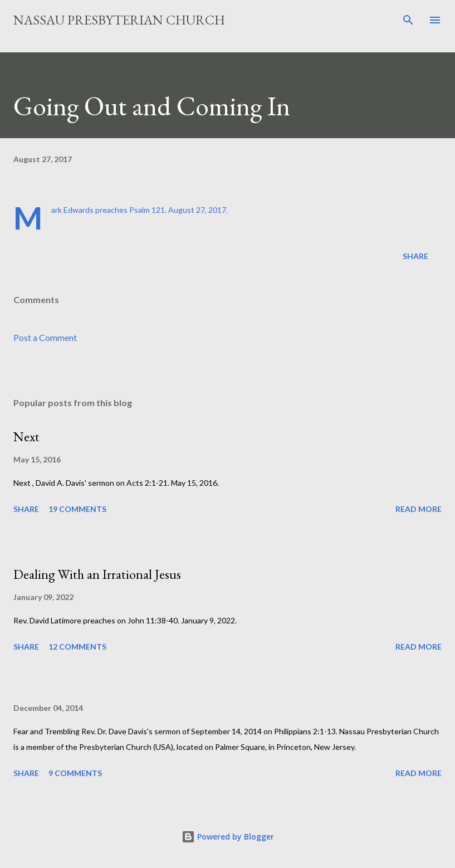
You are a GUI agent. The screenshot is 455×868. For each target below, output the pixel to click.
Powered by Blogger (228, 837)
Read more (419, 509)
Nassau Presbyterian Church (119, 20)
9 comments (75, 773)
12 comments (77, 647)
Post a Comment (45, 337)
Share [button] (415, 256)
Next (26, 437)
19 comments (77, 509)
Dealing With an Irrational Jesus (97, 574)
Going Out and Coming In (152, 106)
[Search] (408, 20)
